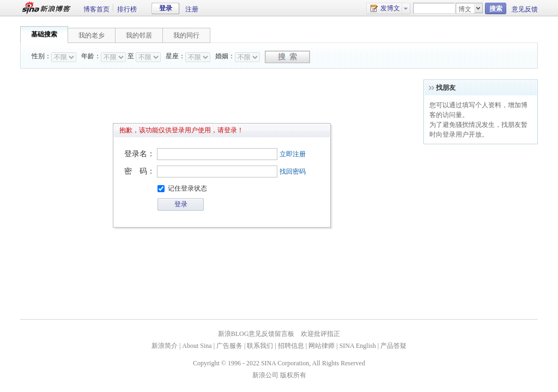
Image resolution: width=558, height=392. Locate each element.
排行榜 (127, 9)
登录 (166, 8)
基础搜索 (44, 34)
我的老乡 (92, 35)
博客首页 (96, 9)
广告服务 (229, 346)
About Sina (197, 346)
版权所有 (293, 375)
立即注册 (293, 154)
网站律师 (322, 346)
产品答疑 (393, 346)
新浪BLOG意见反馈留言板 (256, 334)
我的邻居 (139, 35)
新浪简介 (165, 346)
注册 (192, 9)
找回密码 (293, 171)
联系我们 (260, 346)
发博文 (385, 8)
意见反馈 (525, 9)
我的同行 (186, 35)
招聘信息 (291, 346)
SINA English (358, 346)
